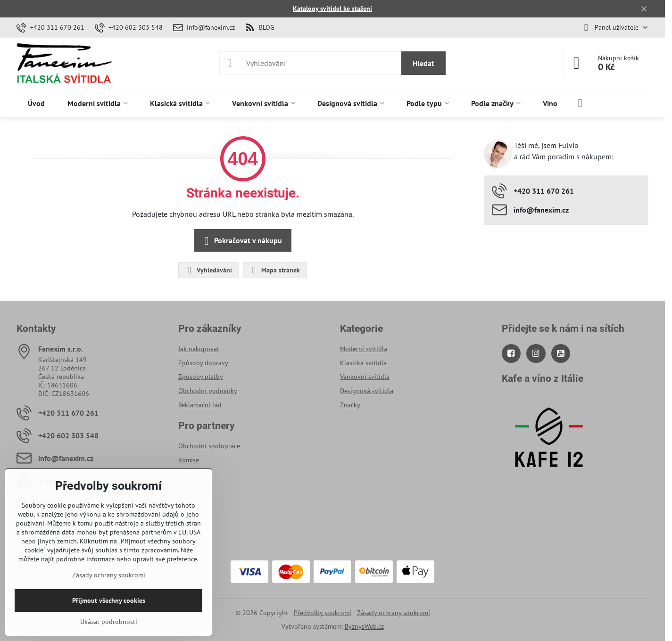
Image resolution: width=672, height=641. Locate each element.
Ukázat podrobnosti (109, 622)
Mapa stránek (274, 270)
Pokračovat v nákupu (241, 241)
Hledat (423, 63)
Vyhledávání (208, 270)
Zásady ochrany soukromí (394, 613)
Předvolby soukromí (323, 613)
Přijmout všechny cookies (109, 600)
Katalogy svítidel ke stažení (332, 8)
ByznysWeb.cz (364, 626)
